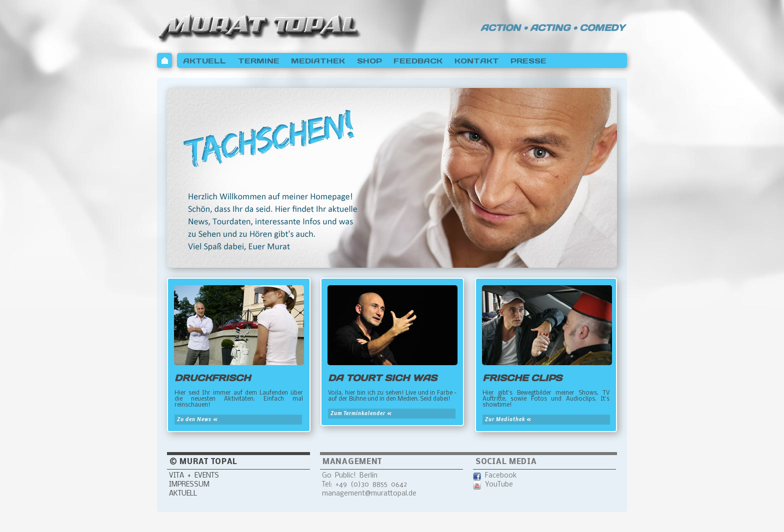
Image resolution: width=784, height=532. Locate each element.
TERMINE (259, 61)
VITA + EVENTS (194, 476)
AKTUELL (204, 61)
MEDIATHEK (318, 61)
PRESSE (528, 61)
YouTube (499, 485)
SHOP (369, 61)
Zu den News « (197, 419)
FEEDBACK (418, 61)
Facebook (501, 476)
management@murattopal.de (369, 494)
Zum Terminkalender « (361, 413)
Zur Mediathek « (508, 419)
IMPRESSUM (189, 485)
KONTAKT (477, 61)
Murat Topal (259, 26)
